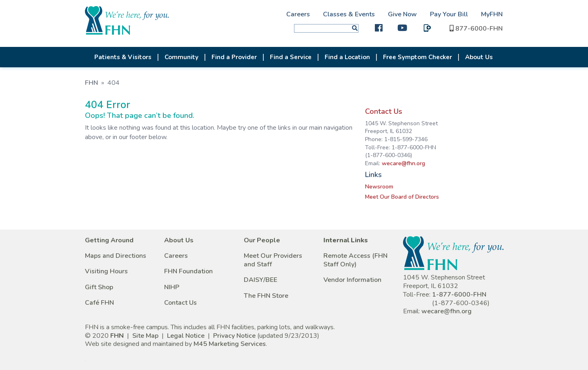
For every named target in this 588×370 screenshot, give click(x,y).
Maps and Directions (116, 256)
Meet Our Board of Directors (402, 197)
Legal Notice (186, 336)
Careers (298, 14)
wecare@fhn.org (403, 163)
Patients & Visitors (123, 57)
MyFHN (492, 14)
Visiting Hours (106, 271)
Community (182, 57)
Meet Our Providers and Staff (273, 260)
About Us (479, 57)
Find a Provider (234, 57)
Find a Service (291, 57)
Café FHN (99, 303)
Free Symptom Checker (418, 57)
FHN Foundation (188, 271)
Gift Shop (99, 287)
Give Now (402, 14)
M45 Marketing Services (230, 344)
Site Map (145, 336)
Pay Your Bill (449, 14)
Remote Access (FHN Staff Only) (355, 260)
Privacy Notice (234, 336)
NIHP (172, 287)
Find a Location (347, 57)
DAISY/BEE (261, 280)
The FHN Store (266, 296)
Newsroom (379, 187)
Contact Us (384, 111)
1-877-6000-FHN (459, 295)
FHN (91, 83)
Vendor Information (352, 280)
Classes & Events (349, 14)
